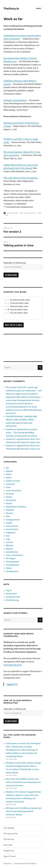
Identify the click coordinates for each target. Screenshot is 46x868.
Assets (9, 474)
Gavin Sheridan (12, 213)
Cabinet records (13, 481)
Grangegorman (13, 520)
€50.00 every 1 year (17, 310)
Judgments (11, 533)
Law (8, 536)
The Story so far (10, 834)
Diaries (9, 497)
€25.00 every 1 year (17, 313)
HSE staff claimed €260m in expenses (21, 178)
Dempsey (8, 100)
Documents (11, 500)
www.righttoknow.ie (13, 665)
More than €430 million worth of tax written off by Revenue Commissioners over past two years (23, 782)
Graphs (9, 523)
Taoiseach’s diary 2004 (30, 442)
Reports (9, 549)
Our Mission (9, 828)
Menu (39, 8)
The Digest (11, 558)
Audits (9, 478)
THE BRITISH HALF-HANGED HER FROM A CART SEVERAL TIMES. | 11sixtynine (21, 420)
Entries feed (11, 594)
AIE (7, 468)
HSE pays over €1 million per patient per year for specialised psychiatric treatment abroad (24, 811)
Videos (9, 568)
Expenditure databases (16, 507)
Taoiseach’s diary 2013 (30, 449)
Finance (9, 513)
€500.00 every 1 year (18, 303)
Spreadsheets (12, 552)
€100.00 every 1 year (18, 306)
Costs (8, 487)
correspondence (20, 100)
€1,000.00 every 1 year (19, 300)
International (12, 526)
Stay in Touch (10, 856)
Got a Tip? (8, 845)
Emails (9, 503)
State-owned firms (14, 555)
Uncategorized (12, 565)
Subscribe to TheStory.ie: (15, 263)
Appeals (9, 471)
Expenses (10, 510)
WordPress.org (12, 600)
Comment (10, 484)
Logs (8, 539)
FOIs (39, 213)
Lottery (9, 542)
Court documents (14, 490)
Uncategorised (12, 562)
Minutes (10, 545)
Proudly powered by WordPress (25, 864)
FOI (7, 215)
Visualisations (12, 571)
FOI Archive (9, 839)
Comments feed (13, 597)
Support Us (12, 684)
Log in (9, 590)
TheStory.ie (11, 9)
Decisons (10, 494)
